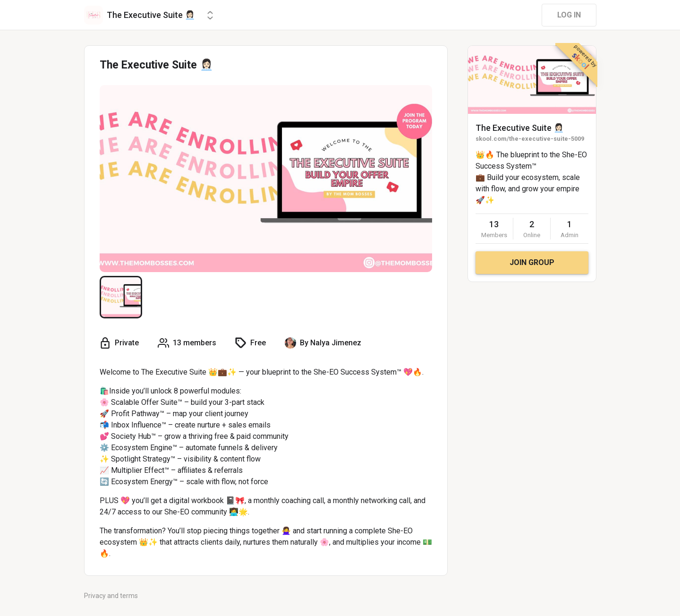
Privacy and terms (111, 596)
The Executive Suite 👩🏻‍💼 (520, 128)
